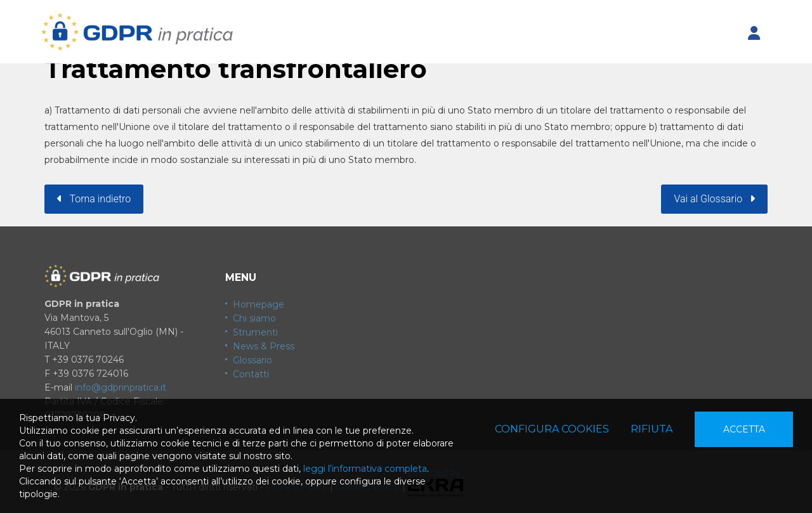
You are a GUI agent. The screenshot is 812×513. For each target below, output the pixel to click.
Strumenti (255, 332)
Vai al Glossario (714, 199)
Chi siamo (254, 318)
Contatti (251, 374)
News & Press (264, 346)
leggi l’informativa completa (365, 469)
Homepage (259, 304)
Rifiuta (652, 429)
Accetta (744, 429)
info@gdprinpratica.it (121, 387)
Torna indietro (94, 199)
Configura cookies (552, 429)
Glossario (252, 360)
